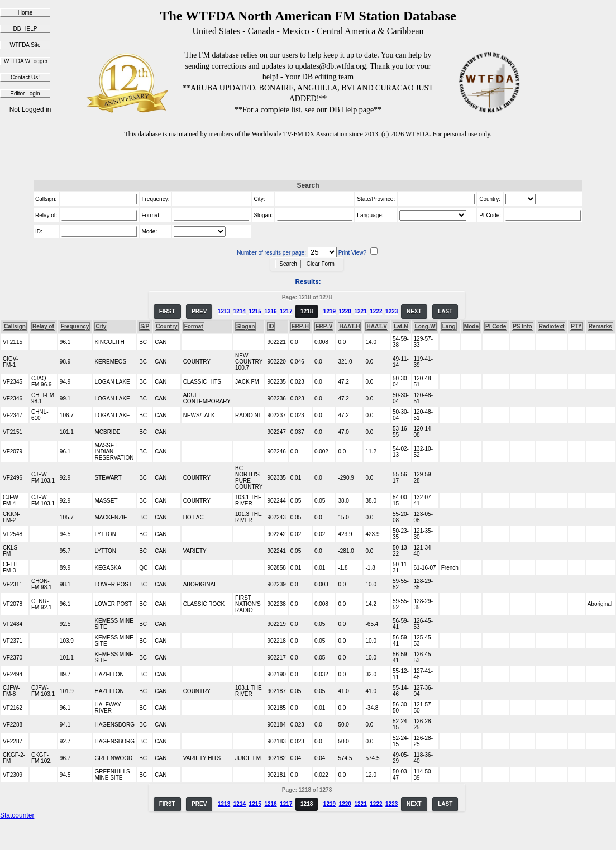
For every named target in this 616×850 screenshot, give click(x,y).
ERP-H (300, 326)
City (101, 326)
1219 (330, 311)
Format (194, 326)
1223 (391, 311)
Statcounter (17, 815)
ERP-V (324, 326)
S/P (145, 326)
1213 (224, 311)
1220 (345, 311)
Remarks (600, 326)
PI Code (496, 326)
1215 (255, 311)
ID (271, 326)
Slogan (245, 326)
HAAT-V (376, 326)
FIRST (167, 311)
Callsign (15, 326)
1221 (360, 311)
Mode (471, 326)
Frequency (75, 326)
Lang (449, 326)
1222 (376, 311)
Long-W (425, 326)
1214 (240, 311)
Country (166, 326)
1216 (270, 311)
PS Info (522, 326)
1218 (307, 311)
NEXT (414, 311)
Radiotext (552, 326)
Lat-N (401, 326)
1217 (286, 311)
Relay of (43, 326)
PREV (199, 311)
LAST (445, 311)
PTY (576, 326)
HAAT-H (349, 326)
